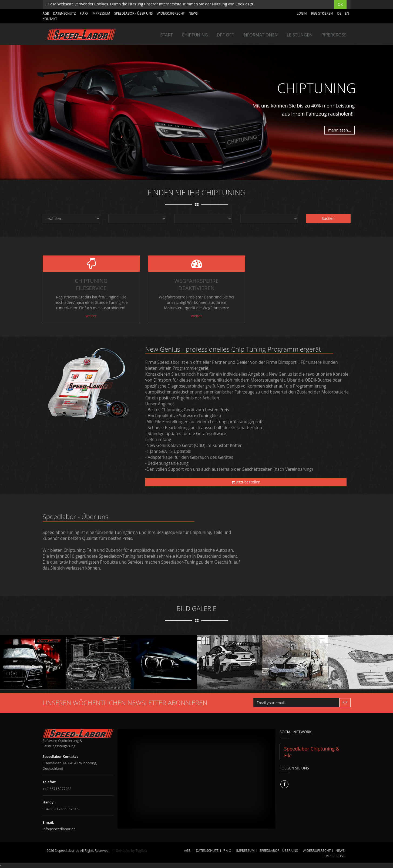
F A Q (84, 13)
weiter (91, 316)
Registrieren (322, 13)
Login (302, 13)
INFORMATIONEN (260, 35)
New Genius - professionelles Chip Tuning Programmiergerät (233, 349)
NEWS (193, 13)
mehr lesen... (340, 130)
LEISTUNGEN (300, 35)
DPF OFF (225, 35)
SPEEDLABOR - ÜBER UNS (133, 13)
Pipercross (334, 35)
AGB (46, 13)
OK (340, 4)
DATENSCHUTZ (65, 13)
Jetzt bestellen (246, 482)
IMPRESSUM (101, 13)
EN (347, 13)
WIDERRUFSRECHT (171, 13)
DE (339, 13)
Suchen (328, 218)
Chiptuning (195, 35)
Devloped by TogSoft (131, 851)
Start (167, 35)
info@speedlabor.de (59, 829)
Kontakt (50, 19)
